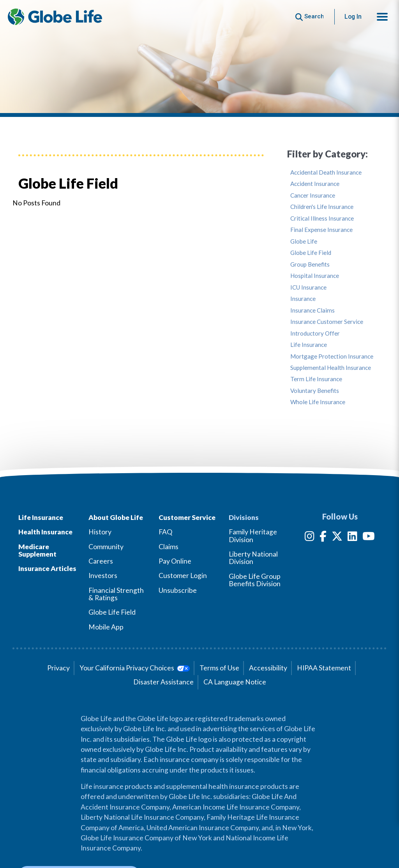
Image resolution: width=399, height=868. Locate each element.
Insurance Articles (47, 568)
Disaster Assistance (163, 682)
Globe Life (304, 241)
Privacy (58, 668)
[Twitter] (337, 538)
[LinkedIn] (352, 538)
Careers (101, 561)
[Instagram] (310, 538)
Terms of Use (219, 668)
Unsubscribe (178, 590)
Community (106, 547)
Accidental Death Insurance (326, 172)
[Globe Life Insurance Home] (55, 17)
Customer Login (183, 575)
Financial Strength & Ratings (116, 594)
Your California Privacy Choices (135, 668)
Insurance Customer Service (327, 322)
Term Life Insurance (316, 379)
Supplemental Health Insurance (331, 368)
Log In (353, 17)
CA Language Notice (235, 682)
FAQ (165, 532)
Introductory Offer (315, 333)
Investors (103, 575)
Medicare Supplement (37, 550)
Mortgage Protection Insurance (332, 356)
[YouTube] (369, 538)
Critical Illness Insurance (322, 218)
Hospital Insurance (315, 276)
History (100, 532)
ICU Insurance (308, 287)
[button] (382, 17)
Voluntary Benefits (315, 391)
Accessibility (268, 668)
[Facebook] (323, 538)
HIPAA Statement (324, 668)
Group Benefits (310, 264)
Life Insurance (309, 345)
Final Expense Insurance (321, 230)
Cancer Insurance (313, 195)
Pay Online (175, 561)
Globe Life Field (311, 253)
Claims (169, 547)
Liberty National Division (253, 558)
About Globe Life (116, 517)
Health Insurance (45, 532)
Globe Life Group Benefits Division (255, 580)
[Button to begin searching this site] (310, 17)
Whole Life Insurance (318, 402)
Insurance (303, 299)
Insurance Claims (312, 310)
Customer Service (187, 517)
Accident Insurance (315, 184)
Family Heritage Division (253, 536)
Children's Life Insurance (322, 207)
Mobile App (106, 627)
